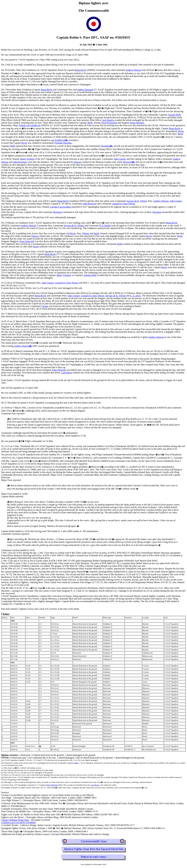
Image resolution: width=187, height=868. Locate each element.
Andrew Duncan (133, 70)
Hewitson (57, 212)
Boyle (181, 131)
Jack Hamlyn (108, 120)
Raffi (90, 123)
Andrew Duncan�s (23, 346)
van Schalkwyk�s (59, 140)
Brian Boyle (80, 70)
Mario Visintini (27, 159)
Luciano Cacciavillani (60, 207)
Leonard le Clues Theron (123, 204)
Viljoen (86, 233)
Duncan (77, 162)
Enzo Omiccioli (27, 241)
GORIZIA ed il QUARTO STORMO (18, 823)
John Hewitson (20, 162)
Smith (96, 233)
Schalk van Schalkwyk (30, 125)
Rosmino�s (107, 146)
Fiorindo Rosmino (63, 143)
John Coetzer (120, 159)
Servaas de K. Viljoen (137, 201)
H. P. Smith (105, 226)
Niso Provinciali (109, 123)
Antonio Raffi (174, 115)
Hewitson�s (129, 162)
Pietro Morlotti (137, 123)
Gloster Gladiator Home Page (15, 820)
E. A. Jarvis (136, 296)
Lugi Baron (67, 373)
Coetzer (45, 306)
